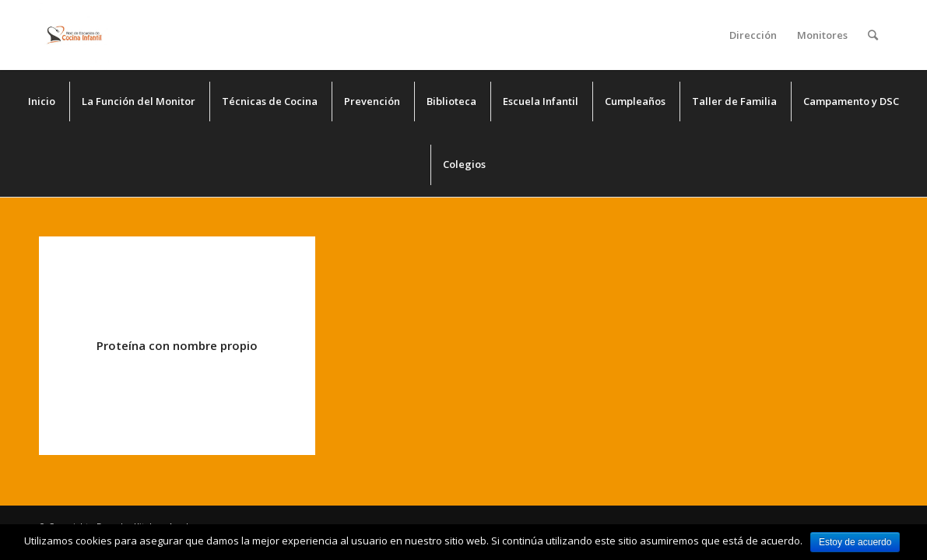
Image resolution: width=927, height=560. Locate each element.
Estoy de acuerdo (855, 542)
